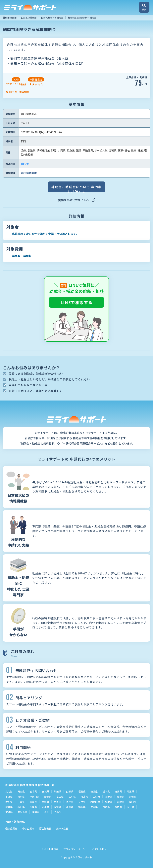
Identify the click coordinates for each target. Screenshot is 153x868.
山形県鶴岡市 (29, 173)
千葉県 (9, 797)
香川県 (45, 807)
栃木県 (106, 791)
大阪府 (58, 802)
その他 (58, 812)
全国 (47, 812)
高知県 (70, 807)
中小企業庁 (28, 828)
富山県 (60, 797)
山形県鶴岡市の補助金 (52, 17)
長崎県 (106, 807)
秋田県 (58, 791)
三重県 (21, 802)
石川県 (72, 797)
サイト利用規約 (50, 849)
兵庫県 (70, 802)
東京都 (21, 797)
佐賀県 (94, 807)
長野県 (109, 797)
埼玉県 (130, 791)
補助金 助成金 (10, 17)
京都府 (45, 802)
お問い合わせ (99, 849)
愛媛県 (58, 807)
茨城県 (94, 791)
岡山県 (133, 802)
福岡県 (82, 807)
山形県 (25, 164)
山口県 (21, 807)
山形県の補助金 (29, 17)
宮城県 (45, 791)
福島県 (82, 791)
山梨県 (96, 797)
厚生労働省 (45, 828)
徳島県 (33, 807)
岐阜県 (121, 797)
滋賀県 (33, 802)
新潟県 (48, 797)
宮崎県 (9, 812)
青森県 (21, 791)
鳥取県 (109, 802)
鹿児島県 (22, 812)
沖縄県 (36, 812)
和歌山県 (95, 802)
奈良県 (82, 802)
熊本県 (118, 807)
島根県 (121, 802)
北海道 (9, 791)
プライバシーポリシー (75, 849)
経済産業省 (11, 828)
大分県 (130, 807)
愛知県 (9, 802)
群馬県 (118, 791)
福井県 (84, 797)
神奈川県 (34, 797)
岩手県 (33, 791)
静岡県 (133, 797)
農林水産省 (62, 828)
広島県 (9, 807)
